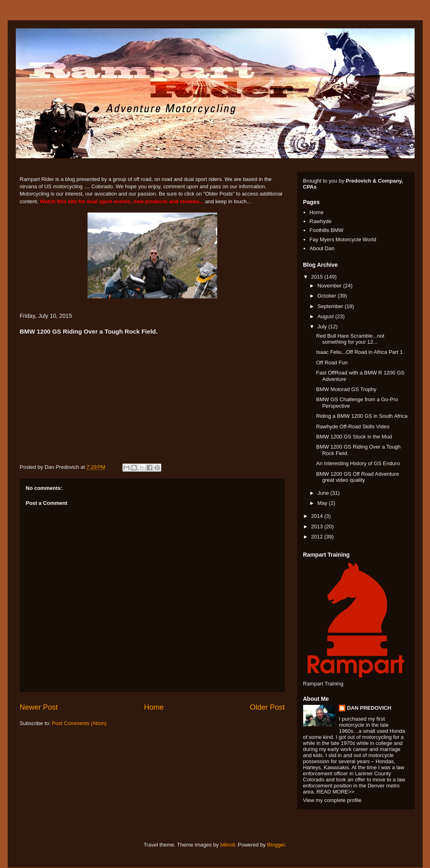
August (326, 316)
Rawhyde (321, 221)
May (323, 503)
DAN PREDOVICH (369, 708)
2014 (318, 516)
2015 (318, 277)
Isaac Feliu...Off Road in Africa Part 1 (359, 352)
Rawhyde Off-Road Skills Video (353, 427)
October (327, 296)
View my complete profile (332, 800)
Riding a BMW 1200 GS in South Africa (362, 416)
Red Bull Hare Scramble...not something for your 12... (350, 339)
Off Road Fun (332, 363)
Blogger (276, 845)
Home (154, 707)
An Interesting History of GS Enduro (358, 463)
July (323, 327)
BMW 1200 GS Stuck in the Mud (354, 437)
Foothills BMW (327, 230)
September (331, 306)
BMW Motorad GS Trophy (346, 389)
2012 (318, 537)
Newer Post (39, 707)
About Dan (322, 248)
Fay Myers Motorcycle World (343, 239)
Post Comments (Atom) (79, 723)
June (324, 493)
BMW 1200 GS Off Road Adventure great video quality (357, 477)
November (330, 286)
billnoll (227, 845)
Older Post (267, 707)
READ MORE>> (336, 792)
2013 (318, 527)
